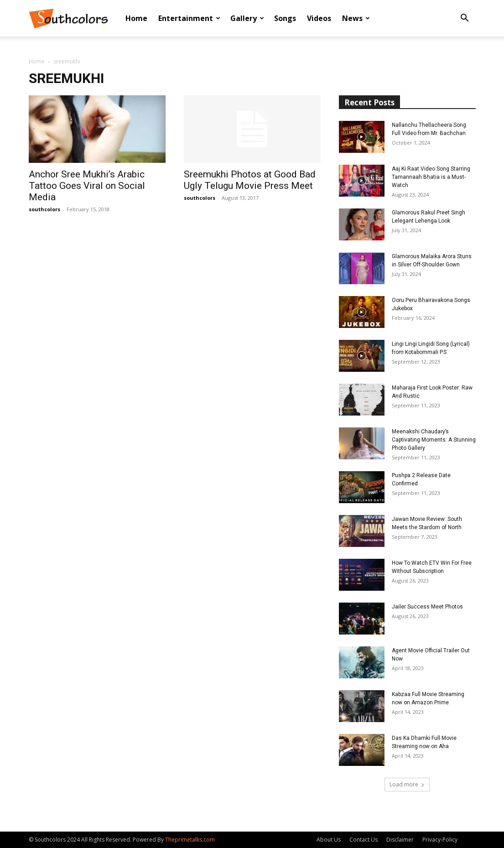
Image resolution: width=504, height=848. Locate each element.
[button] (465, 19)
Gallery (247, 18)
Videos (319, 18)
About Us (329, 840)
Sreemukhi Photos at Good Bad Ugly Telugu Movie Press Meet (250, 180)
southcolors (44, 209)
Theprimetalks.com (190, 840)
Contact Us (364, 840)
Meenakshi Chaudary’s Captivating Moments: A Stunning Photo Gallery (434, 440)
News (356, 18)
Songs (285, 18)
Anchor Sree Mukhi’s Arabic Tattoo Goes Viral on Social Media (87, 186)
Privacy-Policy (440, 840)
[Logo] (70, 18)
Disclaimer (400, 840)
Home (136, 18)
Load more (407, 784)
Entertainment (189, 18)
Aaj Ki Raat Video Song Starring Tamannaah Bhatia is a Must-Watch (431, 177)
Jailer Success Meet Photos (427, 607)
